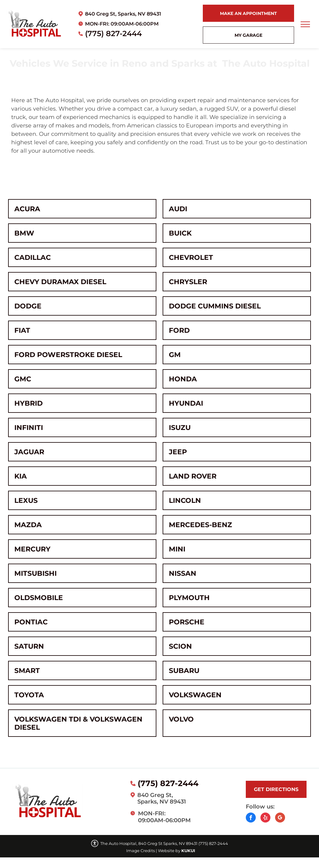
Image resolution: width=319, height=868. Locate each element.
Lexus (26, 500)
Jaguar (29, 452)
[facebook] (251, 818)
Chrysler (188, 282)
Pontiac (31, 622)
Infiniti (29, 427)
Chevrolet (191, 257)
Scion (180, 646)
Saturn (29, 646)
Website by (169, 851)
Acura (27, 209)
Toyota (29, 695)
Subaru (184, 670)
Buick (180, 233)
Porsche (187, 622)
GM (175, 355)
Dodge (28, 306)
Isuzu (180, 427)
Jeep (178, 452)
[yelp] (265, 818)
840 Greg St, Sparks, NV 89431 (123, 14)
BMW (24, 233)
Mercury (32, 549)
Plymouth (189, 598)
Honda (183, 379)
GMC (23, 379)
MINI (177, 549)
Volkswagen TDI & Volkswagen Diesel (78, 723)
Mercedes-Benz (200, 525)
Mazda (28, 525)
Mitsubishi (36, 573)
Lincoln (185, 500)
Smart (27, 670)
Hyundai (186, 403)
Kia (21, 476)
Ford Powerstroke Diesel (68, 355)
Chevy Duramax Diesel (60, 282)
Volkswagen (195, 695)
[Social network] (280, 818)
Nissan (183, 573)
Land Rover (193, 476)
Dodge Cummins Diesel (215, 306)
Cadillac (33, 257)
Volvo (181, 719)
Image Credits (140, 851)
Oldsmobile (39, 598)
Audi (178, 209)
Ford (179, 330)
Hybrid (29, 403)
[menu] (305, 24)
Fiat (22, 330)
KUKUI (188, 851)
